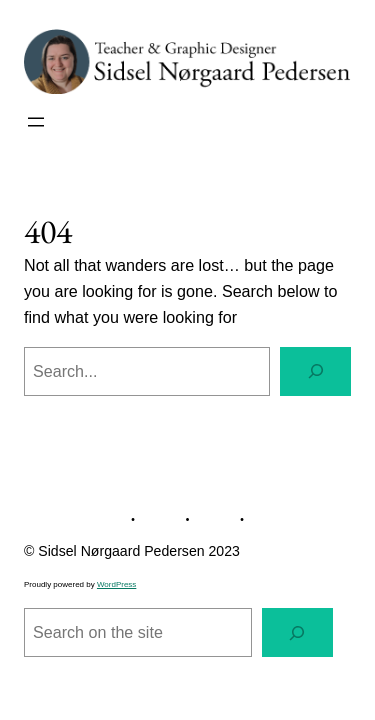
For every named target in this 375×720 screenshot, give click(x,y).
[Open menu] (36, 122)
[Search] (315, 372)
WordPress (116, 584)
